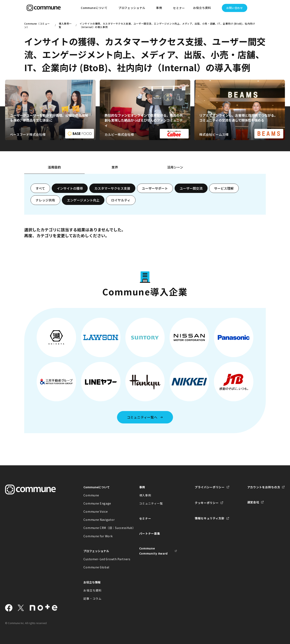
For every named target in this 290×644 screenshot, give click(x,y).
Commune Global (96, 567)
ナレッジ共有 (45, 200)
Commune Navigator (99, 520)
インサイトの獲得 (70, 188)
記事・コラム (92, 598)
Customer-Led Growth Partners (102, 559)
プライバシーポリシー (210, 487)
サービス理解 (224, 188)
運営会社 (253, 502)
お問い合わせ (235, 8)
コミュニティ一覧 (151, 503)
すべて (40, 188)
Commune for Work (98, 536)
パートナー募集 (150, 533)
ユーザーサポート (155, 188)
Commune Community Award (153, 551)
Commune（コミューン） (37, 25)
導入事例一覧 (65, 25)
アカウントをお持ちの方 (264, 487)
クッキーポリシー (207, 503)
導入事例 (145, 495)
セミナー (179, 8)
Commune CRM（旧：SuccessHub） (102, 528)
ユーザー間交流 (191, 188)
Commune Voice (96, 511)
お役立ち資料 (92, 590)
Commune (91, 495)
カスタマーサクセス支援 (112, 188)
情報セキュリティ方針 (210, 518)
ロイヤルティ (121, 200)
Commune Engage (97, 503)
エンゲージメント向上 (83, 200)
